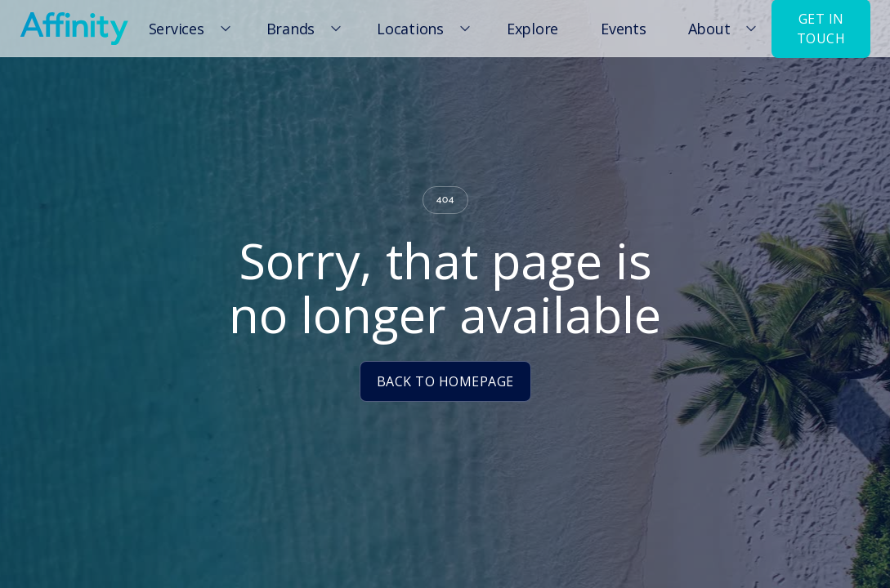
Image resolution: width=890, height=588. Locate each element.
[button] (187, 29)
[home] (74, 29)
